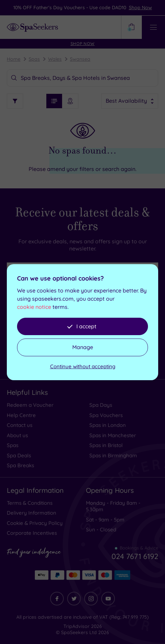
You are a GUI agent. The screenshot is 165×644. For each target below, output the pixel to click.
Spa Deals (19, 455)
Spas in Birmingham (113, 455)
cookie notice (34, 307)
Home (14, 59)
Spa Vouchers (106, 415)
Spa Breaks (20, 465)
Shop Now (140, 8)
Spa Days (101, 405)
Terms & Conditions (30, 503)
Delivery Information (32, 513)
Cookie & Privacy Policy (35, 523)
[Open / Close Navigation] (153, 27)
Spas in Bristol (106, 445)
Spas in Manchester (113, 435)
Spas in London (108, 425)
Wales (55, 59)
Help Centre (21, 415)
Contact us (20, 425)
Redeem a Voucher (30, 405)
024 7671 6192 (135, 556)
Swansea (80, 59)
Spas (34, 59)
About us (17, 435)
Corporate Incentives (32, 533)
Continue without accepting (83, 366)
